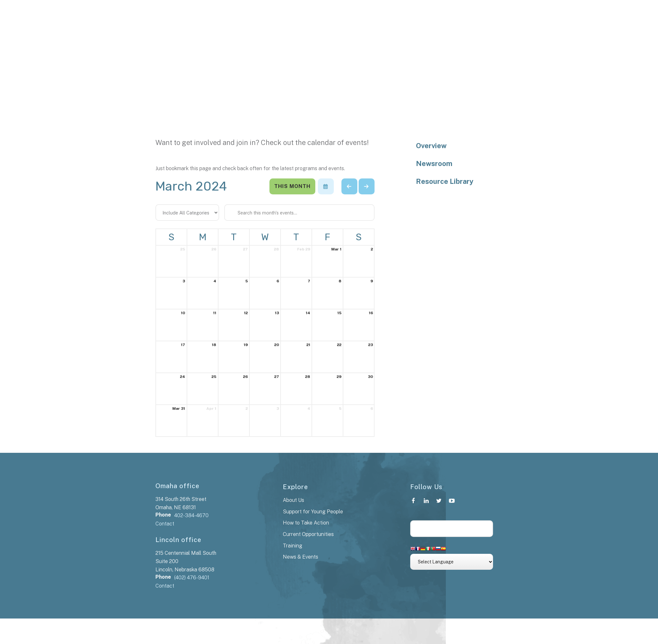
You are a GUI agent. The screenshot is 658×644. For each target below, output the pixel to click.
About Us (293, 500)
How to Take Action (306, 523)
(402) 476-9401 (192, 578)
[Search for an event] (299, 213)
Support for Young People (313, 512)
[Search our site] (452, 529)
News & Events (300, 557)
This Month (292, 186)
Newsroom (434, 163)
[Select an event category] (187, 213)
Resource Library (445, 181)
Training (293, 546)
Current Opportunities (308, 534)
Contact (165, 524)
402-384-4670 (191, 515)
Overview (431, 146)
